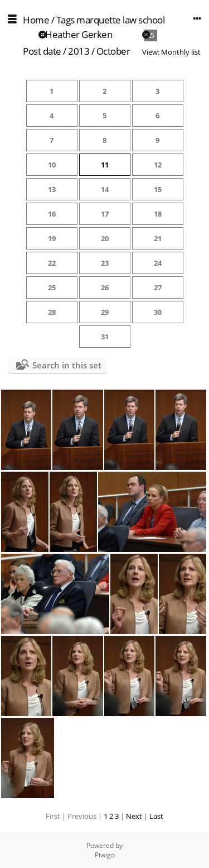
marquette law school (120, 20)
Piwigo (105, 855)
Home (36, 20)
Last (156, 816)
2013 (79, 51)
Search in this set (67, 365)
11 (105, 165)
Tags (65, 20)
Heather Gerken (79, 34)
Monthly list (181, 52)
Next (134, 816)
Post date (42, 51)
